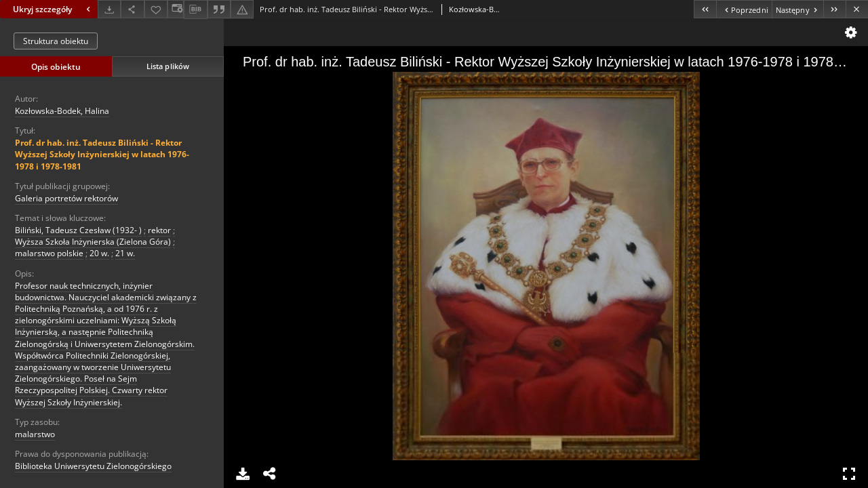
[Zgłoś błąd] (242, 9)
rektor (159, 230)
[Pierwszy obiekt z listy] (705, 9)
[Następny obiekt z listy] (797, 9)
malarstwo (35, 434)
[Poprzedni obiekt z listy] (744, 9)
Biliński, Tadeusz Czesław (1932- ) (78, 230)
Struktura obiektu (56, 41)
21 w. (125, 253)
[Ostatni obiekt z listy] (834, 9)
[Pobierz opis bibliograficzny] (195, 9)
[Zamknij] (857, 9)
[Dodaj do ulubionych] (156, 9)
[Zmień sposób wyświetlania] (176, 9)
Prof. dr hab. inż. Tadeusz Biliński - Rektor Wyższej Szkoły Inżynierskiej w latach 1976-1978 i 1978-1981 (102, 154)
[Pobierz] (109, 9)
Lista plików (168, 66)
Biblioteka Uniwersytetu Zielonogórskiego (93, 466)
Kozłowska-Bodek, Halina (62, 111)
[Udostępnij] (132, 9)
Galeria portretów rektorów (66, 198)
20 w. (99, 253)
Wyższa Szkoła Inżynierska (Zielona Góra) (93, 242)
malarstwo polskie (49, 253)
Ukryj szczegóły (53, 9)
